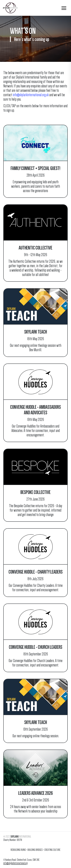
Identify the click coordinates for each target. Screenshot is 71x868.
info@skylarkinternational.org (16, 863)
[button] (64, 8)
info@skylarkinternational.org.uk (31, 95)
